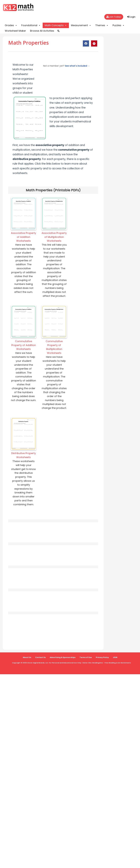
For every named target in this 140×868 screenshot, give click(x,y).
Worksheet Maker (15, 31)
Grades (11, 25)
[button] (58, 31)
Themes (102, 25)
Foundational (31, 25)
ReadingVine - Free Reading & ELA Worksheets (112, 663)
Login (131, 17)
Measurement (81, 25)
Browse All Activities (42, 31)
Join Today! (114, 17)
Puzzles (119, 25)
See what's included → (77, 66)
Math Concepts (56, 25)
